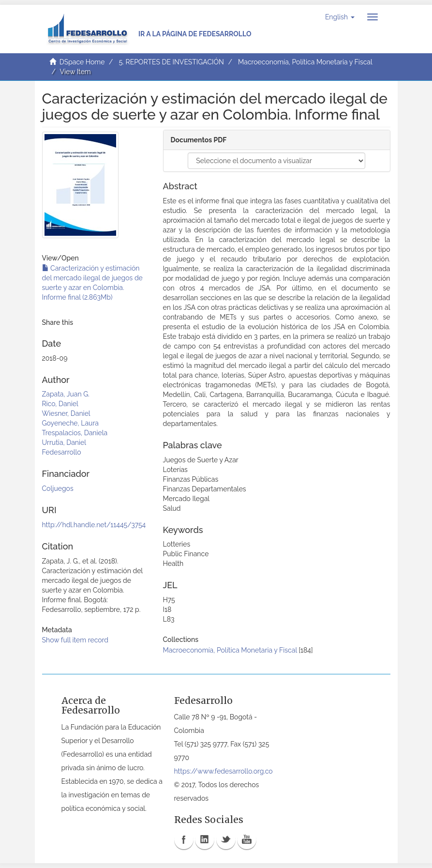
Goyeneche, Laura (70, 423)
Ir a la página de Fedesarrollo (195, 34)
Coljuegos (58, 488)
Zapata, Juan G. (66, 394)
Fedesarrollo (62, 452)
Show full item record (75, 640)
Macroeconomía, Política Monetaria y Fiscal (305, 62)
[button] (340, 17)
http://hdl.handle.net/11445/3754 (94, 525)
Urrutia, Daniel (64, 442)
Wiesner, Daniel (66, 413)
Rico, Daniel (60, 404)
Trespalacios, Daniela (75, 433)
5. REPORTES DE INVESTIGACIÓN (171, 62)
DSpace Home (82, 62)
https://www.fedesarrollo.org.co (223, 771)
